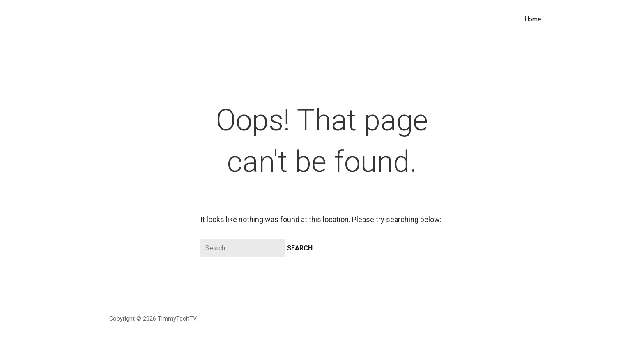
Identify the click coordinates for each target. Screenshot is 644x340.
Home (533, 19)
